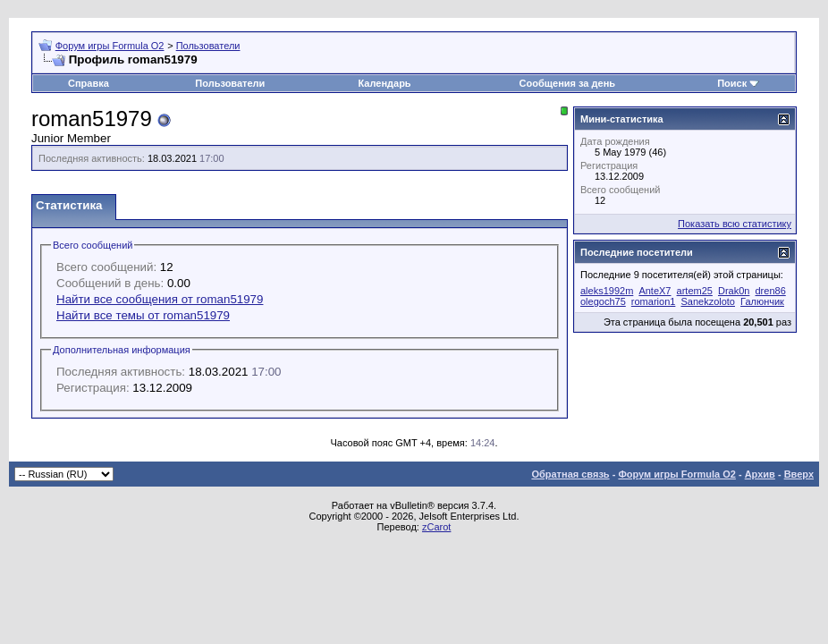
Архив (760, 474)
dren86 (771, 291)
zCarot (436, 527)
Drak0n (734, 291)
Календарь (384, 83)
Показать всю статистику (735, 224)
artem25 (695, 291)
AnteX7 (655, 291)
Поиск (732, 83)
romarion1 (654, 301)
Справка (89, 83)
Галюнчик (762, 301)
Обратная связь (570, 474)
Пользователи (208, 46)
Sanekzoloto (708, 301)
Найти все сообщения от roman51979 (160, 299)
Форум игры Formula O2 (110, 46)
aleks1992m (607, 291)
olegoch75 (603, 301)
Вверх (799, 474)
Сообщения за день (567, 83)
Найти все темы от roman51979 (143, 315)
